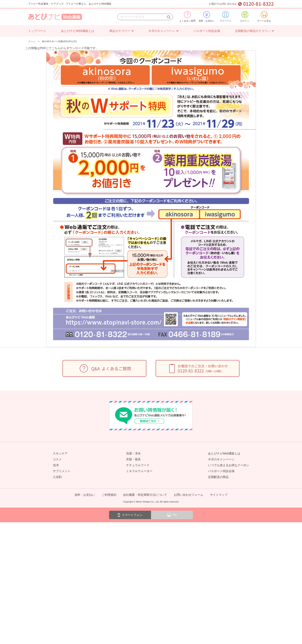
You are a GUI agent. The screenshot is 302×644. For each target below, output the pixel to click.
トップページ (37, 31)
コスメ (57, 459)
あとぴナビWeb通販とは (224, 453)
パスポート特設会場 (207, 31)
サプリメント (62, 471)
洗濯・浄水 (133, 453)
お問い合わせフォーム (189, 495)
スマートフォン (130, 515)
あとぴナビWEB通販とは (78, 31)
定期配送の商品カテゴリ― (253, 31)
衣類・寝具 (133, 459)
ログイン (245, 17)
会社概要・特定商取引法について (145, 495)
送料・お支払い (207, 17)
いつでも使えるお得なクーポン (229, 465)
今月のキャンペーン (162, 31)
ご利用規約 (109, 495)
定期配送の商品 (218, 477)
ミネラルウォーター (139, 471)
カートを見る (264, 17)
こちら (56, 48)
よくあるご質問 (187, 17)
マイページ (226, 17)
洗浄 (56, 465)
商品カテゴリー (120, 31)
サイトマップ (219, 495)
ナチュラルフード (138, 465)
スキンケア (60, 453)
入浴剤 (57, 477)
